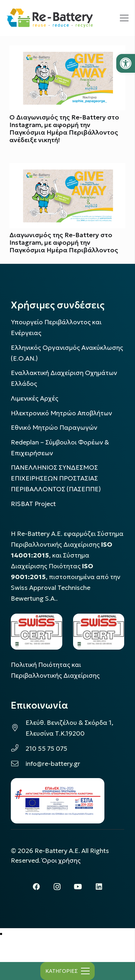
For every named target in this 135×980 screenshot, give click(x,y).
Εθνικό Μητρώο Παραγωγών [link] (54, 428)
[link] (126, 63)
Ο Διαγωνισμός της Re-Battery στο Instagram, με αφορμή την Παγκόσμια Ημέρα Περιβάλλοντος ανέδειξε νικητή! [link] (64, 129)
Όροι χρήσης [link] (61, 861)
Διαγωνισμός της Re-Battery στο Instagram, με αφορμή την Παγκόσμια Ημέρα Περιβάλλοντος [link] (64, 243)
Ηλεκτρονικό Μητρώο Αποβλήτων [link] (61, 413)
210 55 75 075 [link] (46, 749)
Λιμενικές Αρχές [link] (35, 398)
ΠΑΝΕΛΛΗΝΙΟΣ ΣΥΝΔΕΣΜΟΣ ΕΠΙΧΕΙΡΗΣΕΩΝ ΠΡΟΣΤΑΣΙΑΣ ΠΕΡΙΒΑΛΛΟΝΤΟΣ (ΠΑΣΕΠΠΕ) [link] (56, 478)
